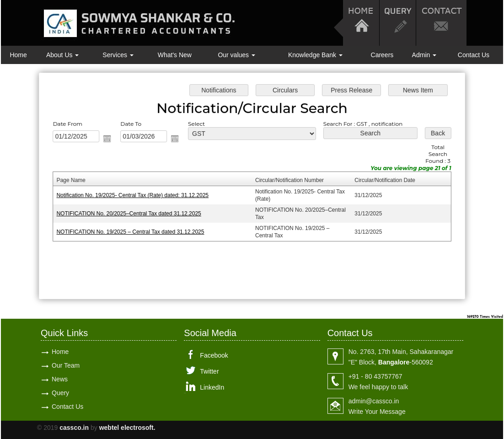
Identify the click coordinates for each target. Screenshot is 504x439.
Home (18, 55)
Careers (382, 55)
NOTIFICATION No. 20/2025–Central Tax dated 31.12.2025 (131, 213)
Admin (424, 55)
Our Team (66, 365)
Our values (236, 55)
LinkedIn (212, 387)
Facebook (214, 355)
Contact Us (474, 55)
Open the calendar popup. (110, 139)
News (60, 379)
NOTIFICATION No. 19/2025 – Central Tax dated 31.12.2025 (133, 231)
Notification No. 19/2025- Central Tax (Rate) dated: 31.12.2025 (135, 195)
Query (60, 393)
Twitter (209, 371)
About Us (62, 55)
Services (118, 55)
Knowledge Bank (315, 55)
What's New (175, 55)
